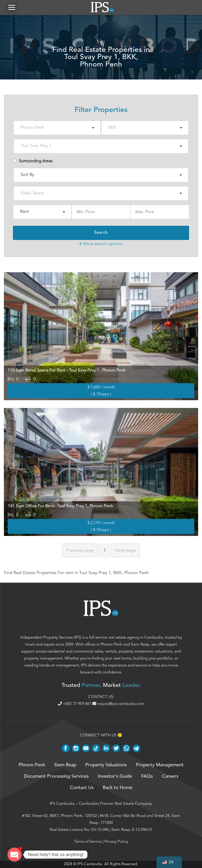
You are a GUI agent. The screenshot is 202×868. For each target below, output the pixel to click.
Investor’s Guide (115, 777)
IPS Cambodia (62, 804)
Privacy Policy (116, 842)
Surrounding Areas (33, 162)
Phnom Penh (111, 645)
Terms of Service (88, 842)
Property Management (160, 766)
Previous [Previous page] (80, 551)
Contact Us (82, 789)
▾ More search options (101, 244)
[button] (12, 8)
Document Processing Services (56, 777)
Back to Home (118, 789)
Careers (170, 777)
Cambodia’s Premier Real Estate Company (115, 804)
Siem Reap (140, 645)
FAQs (147, 777)
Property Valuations (106, 766)
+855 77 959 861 (75, 704)
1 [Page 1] (105, 551)
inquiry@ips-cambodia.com (118, 704)
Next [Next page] (126, 551)
